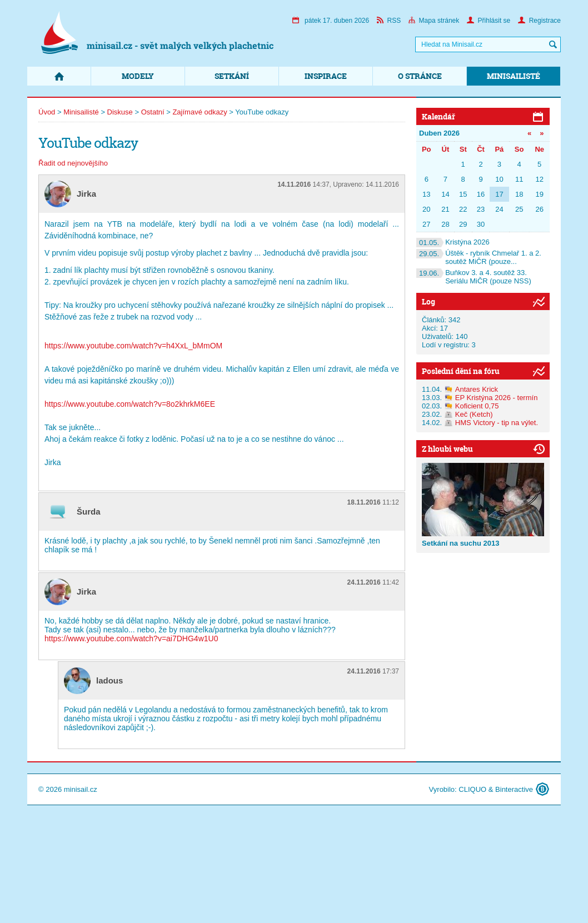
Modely (138, 76)
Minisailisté (514, 76)
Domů (59, 76)
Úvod (47, 112)
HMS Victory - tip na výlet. (497, 423)
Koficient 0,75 (477, 406)
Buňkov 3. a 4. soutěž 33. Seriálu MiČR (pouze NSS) (474, 277)
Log (428, 301)
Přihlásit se (489, 21)
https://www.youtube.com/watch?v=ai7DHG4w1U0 (131, 638)
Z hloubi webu (447, 449)
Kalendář (438, 116)
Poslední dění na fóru (461, 371)
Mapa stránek (434, 21)
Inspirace (326, 76)
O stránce (420, 76)
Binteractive (514, 789)
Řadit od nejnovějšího (73, 163)
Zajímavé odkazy (200, 112)
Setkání (232, 76)
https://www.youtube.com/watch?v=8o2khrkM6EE (130, 404)
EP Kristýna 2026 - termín (497, 398)
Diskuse (120, 112)
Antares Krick (477, 389)
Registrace (539, 21)
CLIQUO (472, 789)
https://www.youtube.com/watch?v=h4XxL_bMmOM (133, 346)
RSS (389, 21)
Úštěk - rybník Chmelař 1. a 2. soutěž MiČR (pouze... (479, 257)
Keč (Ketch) (474, 414)
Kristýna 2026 (453, 242)
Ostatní (153, 112)
